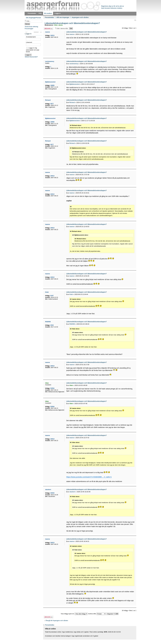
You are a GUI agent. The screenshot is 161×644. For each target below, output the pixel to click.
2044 (52, 325)
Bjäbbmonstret (74, 84)
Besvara (49, 28)
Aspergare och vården (80, 17)
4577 (52, 104)
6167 (52, 296)
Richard (72, 102)
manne (72, 34)
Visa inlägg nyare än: (74, 614)
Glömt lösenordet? (31, 57)
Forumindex (49, 17)
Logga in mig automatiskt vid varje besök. (33, 50)
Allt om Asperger (63, 17)
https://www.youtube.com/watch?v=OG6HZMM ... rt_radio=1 (89, 477)
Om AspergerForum (33, 18)
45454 (52, 493)
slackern (72, 492)
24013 (52, 35)
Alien (56, 25)
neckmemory (74, 64)
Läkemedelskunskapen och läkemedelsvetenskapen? (72, 23)
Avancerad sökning (31, 27)
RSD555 (72, 324)
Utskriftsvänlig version (135, 20)
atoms (60, 25)
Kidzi (71, 294)
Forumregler (29, 29)
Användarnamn (31, 37)
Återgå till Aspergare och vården (57, 621)
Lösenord (29, 42)
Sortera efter (97, 614)
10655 (52, 85)
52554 (52, 388)
